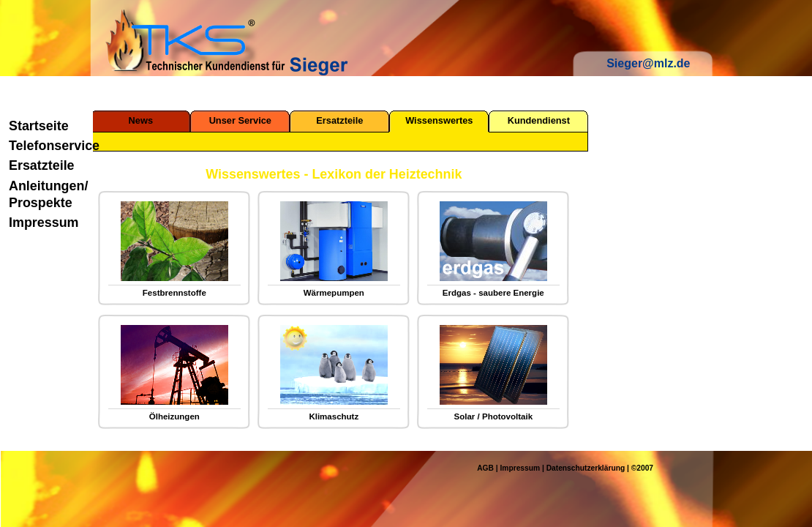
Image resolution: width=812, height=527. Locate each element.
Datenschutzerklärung (586, 468)
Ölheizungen (174, 416)
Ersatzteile (42, 165)
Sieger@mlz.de (648, 63)
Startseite (39, 126)
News (141, 120)
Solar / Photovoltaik (494, 416)
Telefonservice (48, 146)
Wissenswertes (439, 120)
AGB (485, 468)
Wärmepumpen (334, 293)
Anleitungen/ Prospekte (48, 194)
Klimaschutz (334, 416)
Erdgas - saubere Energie (493, 293)
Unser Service (240, 120)
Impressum (44, 223)
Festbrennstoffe (174, 293)
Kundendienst (539, 120)
